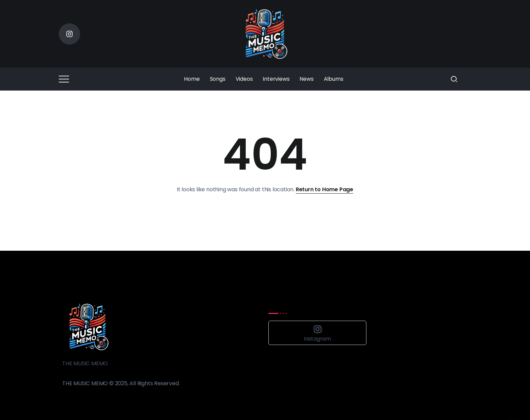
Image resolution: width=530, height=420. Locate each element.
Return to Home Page (324, 189)
